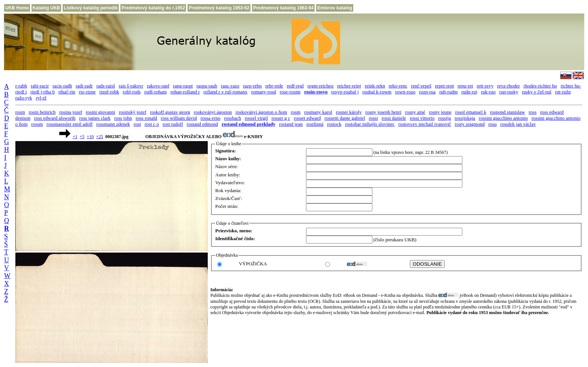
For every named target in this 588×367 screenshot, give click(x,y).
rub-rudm (448, 92)
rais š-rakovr (131, 86)
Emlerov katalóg (335, 8)
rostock (334, 124)
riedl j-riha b (43, 92)
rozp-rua (427, 92)
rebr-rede (274, 86)
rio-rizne (87, 92)
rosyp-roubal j (345, 92)
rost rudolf (173, 124)
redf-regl (295, 86)
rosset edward (307, 118)
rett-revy (485, 86)
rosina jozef (71, 112)
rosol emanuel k (471, 112)
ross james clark (95, 118)
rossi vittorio (422, 118)
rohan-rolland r (185, 92)
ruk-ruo (488, 92)
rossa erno (211, 118)
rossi (373, 118)
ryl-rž (41, 98)
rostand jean (291, 124)
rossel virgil (256, 118)
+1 (75, 137)
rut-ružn (563, 92)
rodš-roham (156, 92)
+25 (100, 137)
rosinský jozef (133, 112)
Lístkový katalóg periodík (91, 8)
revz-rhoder (509, 86)
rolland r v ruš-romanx (226, 92)
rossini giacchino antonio (503, 118)
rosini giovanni (100, 112)
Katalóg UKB (46, 8)
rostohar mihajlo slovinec (370, 124)
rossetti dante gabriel (345, 118)
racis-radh (62, 86)
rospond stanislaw (507, 112)
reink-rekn (375, 86)
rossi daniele (394, 118)
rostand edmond (202, 124)
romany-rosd (264, 92)
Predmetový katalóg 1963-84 (283, 8)
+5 (82, 137)
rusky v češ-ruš (537, 92)
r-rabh (21, 86)
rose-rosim (290, 92)
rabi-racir (40, 86)
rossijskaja (465, 118)
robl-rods (132, 92)
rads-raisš (106, 86)
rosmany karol (318, 112)
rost (137, 124)
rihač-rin (67, 92)
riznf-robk (109, 92)
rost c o (152, 124)
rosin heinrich (42, 112)
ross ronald (146, 118)
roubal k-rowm (377, 92)
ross (533, 112)
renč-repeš (421, 86)
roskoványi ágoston (213, 112)
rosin (20, 112)
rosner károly (349, 112)
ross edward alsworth (55, 118)
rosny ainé (415, 112)
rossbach (232, 118)
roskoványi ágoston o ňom (261, 112)
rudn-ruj (469, 92)
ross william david (179, 118)
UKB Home (17, 8)
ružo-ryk (24, 98)
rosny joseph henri (383, 112)
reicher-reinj (349, 86)
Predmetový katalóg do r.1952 (153, 8)
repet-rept (445, 86)
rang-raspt (183, 86)
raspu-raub (207, 86)
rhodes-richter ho (540, 86)
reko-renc (398, 86)
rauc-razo (230, 86)
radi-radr (84, 86)
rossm (37, 124)
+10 (90, 137)
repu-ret (465, 86)
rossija (444, 118)
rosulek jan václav (518, 124)
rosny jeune (440, 112)
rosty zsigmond (470, 124)
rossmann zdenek (113, 124)
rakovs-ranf (158, 86)
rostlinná (315, 124)
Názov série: (226, 167)
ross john (123, 118)
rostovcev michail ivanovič (425, 124)
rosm (295, 112)
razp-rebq (252, 86)
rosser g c (281, 118)
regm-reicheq (320, 86)
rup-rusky (509, 92)
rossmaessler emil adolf (70, 124)
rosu (492, 124)
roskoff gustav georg (170, 112)
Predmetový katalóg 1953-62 (219, 8)
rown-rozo (405, 92)
